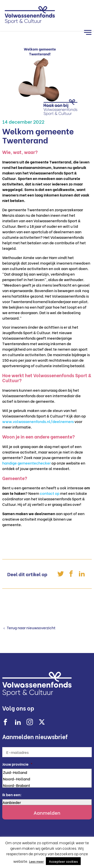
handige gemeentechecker (26, 463)
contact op (50, 493)
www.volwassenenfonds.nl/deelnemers (38, 421)
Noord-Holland (47, 779)
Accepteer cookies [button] (63, 861)
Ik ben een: (12, 795)
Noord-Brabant (47, 785)
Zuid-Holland (47, 772)
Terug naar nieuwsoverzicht (31, 627)
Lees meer (36, 861)
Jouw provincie (17, 764)
